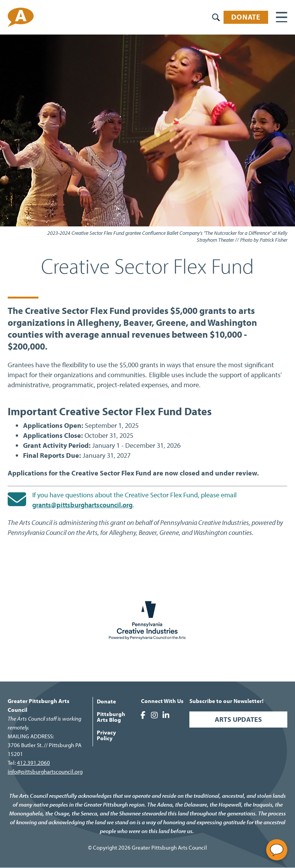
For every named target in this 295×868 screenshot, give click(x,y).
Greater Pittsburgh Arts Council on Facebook (143, 715)
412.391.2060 (33, 763)
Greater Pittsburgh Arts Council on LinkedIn (166, 715)
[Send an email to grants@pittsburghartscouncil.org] (17, 499)
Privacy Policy (106, 735)
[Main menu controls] (282, 17)
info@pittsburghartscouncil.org (45, 771)
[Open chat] (277, 850)
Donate (246, 17)
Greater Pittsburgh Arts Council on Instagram (154, 715)
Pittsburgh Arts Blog (111, 717)
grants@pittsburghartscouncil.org (82, 505)
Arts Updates (238, 719)
